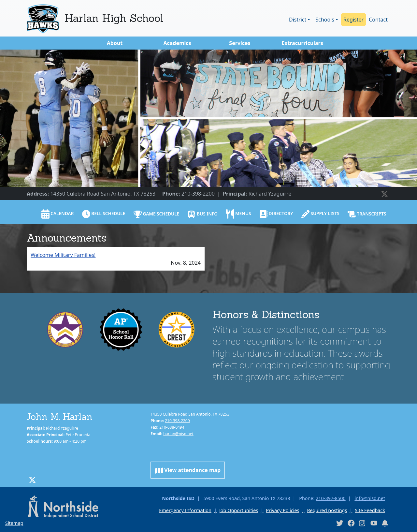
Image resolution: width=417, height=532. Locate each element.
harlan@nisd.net (178, 434)
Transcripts (367, 214)
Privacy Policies (282, 510)
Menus (238, 214)
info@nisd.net (370, 498)
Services (240, 43)
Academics (177, 43)
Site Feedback (370, 510)
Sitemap (14, 523)
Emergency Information (185, 510)
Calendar (58, 214)
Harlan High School (114, 18)
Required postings (327, 510)
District (298, 20)
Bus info (202, 214)
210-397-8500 (331, 498)
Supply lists (320, 214)
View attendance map (188, 470)
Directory (276, 214)
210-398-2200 (199, 194)
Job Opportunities (239, 510)
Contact (378, 20)
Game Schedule (157, 214)
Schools (325, 20)
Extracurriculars (302, 43)
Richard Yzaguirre (270, 194)
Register (353, 20)
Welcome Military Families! (63, 255)
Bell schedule (104, 214)
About (115, 43)
